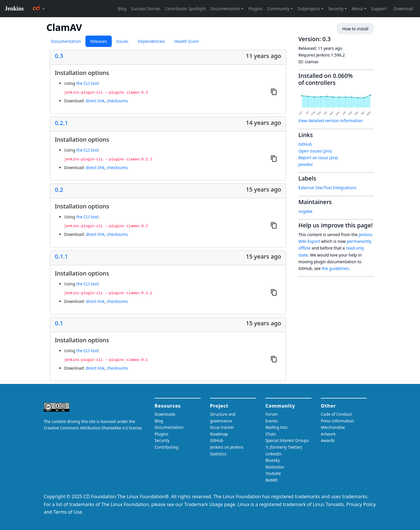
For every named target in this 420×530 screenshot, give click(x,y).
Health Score (186, 41)
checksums (117, 101)
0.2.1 (61, 123)
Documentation (66, 41)
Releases (98, 41)
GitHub (305, 144)
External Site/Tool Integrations (327, 188)
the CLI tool (87, 83)
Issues (122, 41)
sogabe (305, 211)
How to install (355, 29)
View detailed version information (331, 121)
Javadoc (306, 164)
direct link (95, 101)
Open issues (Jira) (315, 151)
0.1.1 (61, 257)
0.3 (59, 56)
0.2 (59, 190)
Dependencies (151, 41)
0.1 (59, 323)
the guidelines (335, 268)
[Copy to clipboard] (274, 92)
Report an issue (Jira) (318, 158)
